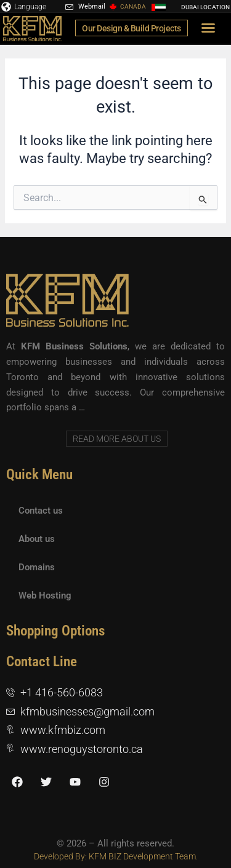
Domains (37, 567)
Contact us (41, 511)
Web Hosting (45, 595)
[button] (208, 28)
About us (37, 539)
